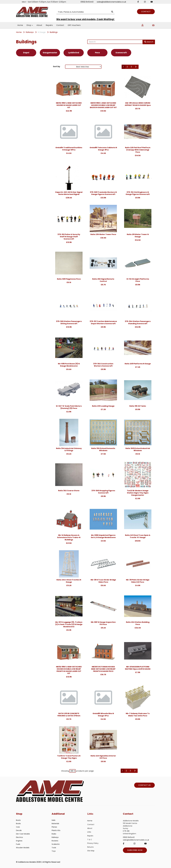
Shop (30, 25)
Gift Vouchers (74, 25)
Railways (30, 32)
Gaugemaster (50, 53)
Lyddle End (74, 53)
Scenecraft (121, 53)
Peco (97, 53)
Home (20, 25)
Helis (53, 820)
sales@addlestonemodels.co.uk (111, 2)
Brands (20, 67)
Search (149, 42)
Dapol (26, 53)
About (39, 25)
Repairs (49, 25)
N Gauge (42, 32)
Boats (18, 820)
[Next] (136, 67)
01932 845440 (87, 2)
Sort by (57, 66)
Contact (60, 25)
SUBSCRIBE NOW (135, 850)
